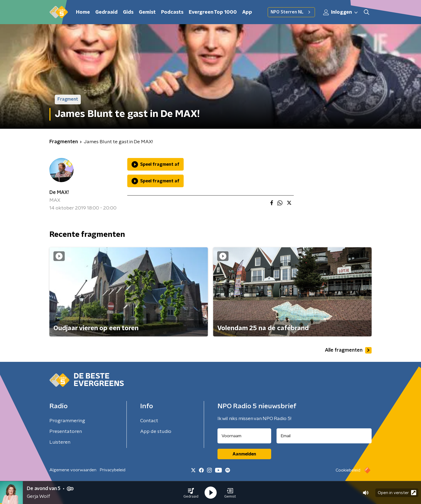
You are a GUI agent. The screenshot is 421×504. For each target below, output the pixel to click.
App (247, 12)
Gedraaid (106, 12)
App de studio (156, 432)
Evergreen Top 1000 (213, 12)
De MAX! (59, 193)
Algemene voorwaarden (73, 470)
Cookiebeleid (348, 470)
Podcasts (172, 12)
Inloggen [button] (341, 12)
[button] (191, 493)
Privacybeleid (112, 470)
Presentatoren (66, 432)
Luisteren (60, 442)
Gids (128, 12)
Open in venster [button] (397, 493)
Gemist (147, 12)
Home (83, 12)
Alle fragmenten (348, 350)
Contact (149, 421)
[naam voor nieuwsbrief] (244, 436)
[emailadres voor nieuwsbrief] (324, 436)
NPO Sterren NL (291, 12)
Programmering (67, 421)
